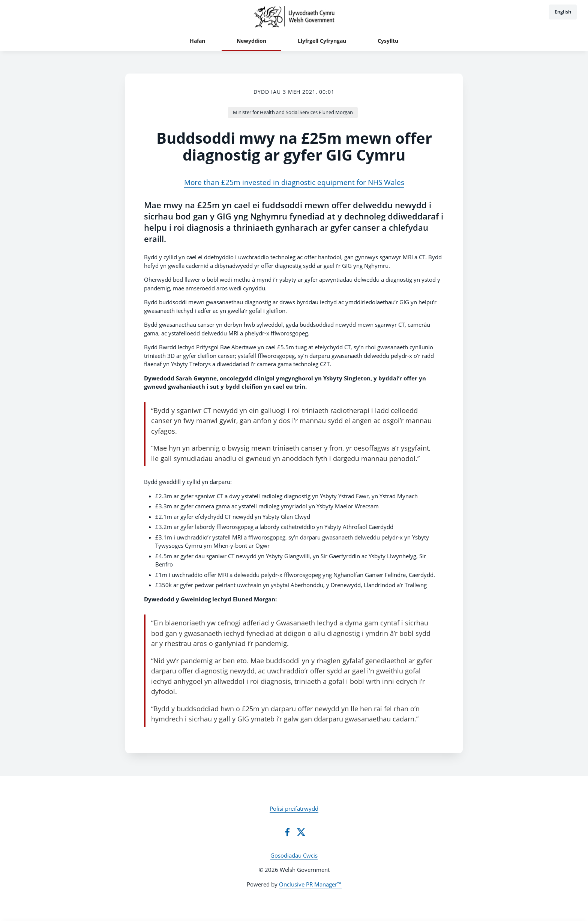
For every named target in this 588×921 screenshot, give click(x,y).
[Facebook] (287, 832)
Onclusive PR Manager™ (310, 884)
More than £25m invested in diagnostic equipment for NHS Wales (294, 182)
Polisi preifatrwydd (294, 808)
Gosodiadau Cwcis (294, 855)
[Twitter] (301, 832)
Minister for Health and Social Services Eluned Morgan (293, 112)
